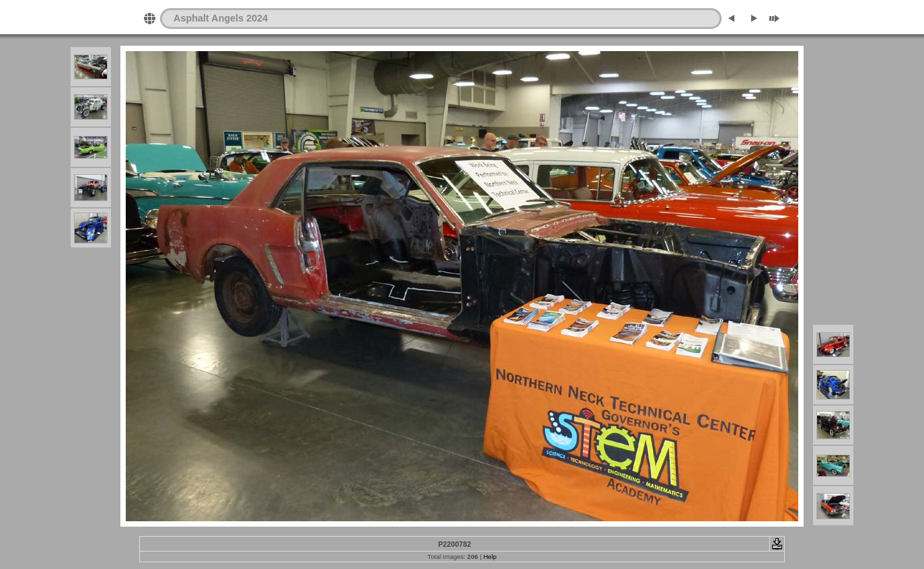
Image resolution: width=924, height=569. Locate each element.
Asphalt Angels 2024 (221, 18)
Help (490, 557)
